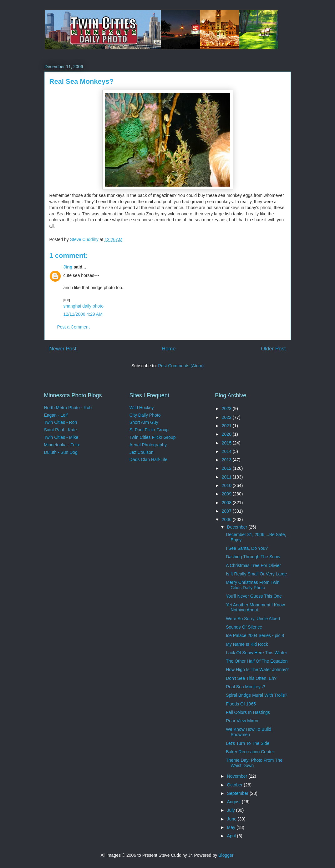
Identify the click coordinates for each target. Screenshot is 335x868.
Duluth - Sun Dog (61, 452)
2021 (227, 426)
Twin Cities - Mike (61, 437)
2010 (227, 485)
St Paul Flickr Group (149, 430)
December (238, 527)
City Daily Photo (145, 415)
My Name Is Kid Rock (247, 644)
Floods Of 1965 (241, 704)
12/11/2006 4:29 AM (83, 314)
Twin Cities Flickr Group (153, 437)
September (238, 793)
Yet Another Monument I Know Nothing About (255, 607)
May (232, 827)
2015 (227, 443)
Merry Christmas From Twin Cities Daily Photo (253, 585)
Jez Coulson (142, 452)
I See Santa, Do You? (247, 548)
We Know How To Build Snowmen (249, 732)
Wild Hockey (142, 408)
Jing (68, 267)
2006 (227, 519)
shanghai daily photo (84, 306)
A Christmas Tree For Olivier (253, 565)
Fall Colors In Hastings (248, 712)
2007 (227, 511)
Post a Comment (74, 327)
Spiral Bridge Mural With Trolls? (256, 695)
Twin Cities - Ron (61, 422)
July (232, 810)
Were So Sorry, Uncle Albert (253, 619)
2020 (227, 434)
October (236, 785)
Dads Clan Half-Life (148, 459)
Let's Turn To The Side (248, 743)
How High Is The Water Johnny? (257, 670)
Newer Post (63, 349)
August (234, 802)
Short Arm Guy (144, 422)
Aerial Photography (148, 445)
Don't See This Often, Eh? (251, 678)
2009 (227, 494)
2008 (227, 503)
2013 (227, 460)
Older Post (273, 349)
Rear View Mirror (242, 721)
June (232, 819)
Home (169, 349)
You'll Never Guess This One (254, 596)
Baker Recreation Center (250, 752)
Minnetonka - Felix (62, 445)
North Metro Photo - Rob (68, 408)
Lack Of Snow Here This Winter (256, 653)
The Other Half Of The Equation (257, 661)
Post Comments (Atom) (181, 366)
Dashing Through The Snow (253, 557)
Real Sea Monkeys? (245, 687)
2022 (227, 417)
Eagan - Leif (56, 415)
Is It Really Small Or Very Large (256, 574)
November (238, 776)
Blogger (226, 855)
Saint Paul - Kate (61, 430)
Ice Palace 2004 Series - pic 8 (255, 635)
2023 (227, 409)
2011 (227, 477)
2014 (227, 451)
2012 (227, 468)
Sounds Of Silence (244, 627)
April (232, 836)
